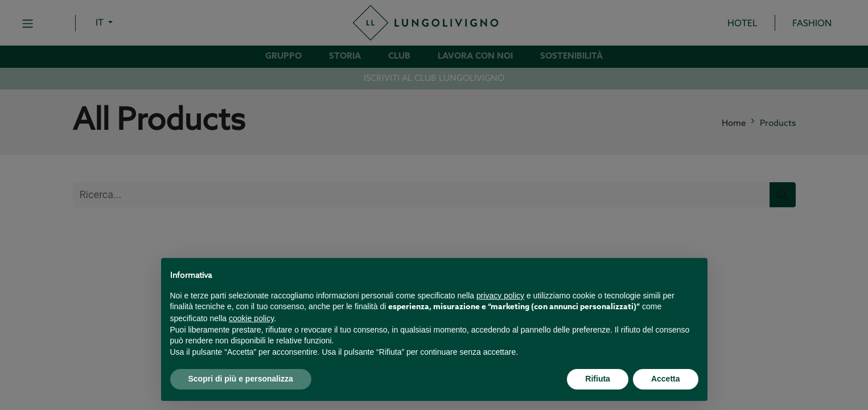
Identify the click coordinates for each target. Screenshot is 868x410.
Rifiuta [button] (598, 379)
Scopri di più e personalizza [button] (241, 379)
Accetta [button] (666, 379)
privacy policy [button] (500, 296)
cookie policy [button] (251, 318)
